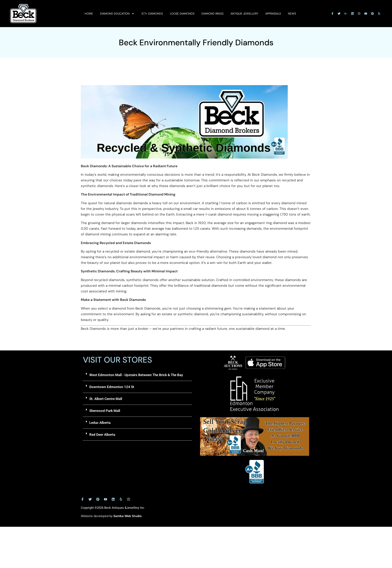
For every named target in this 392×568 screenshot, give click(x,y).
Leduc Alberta (100, 423)
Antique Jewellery (244, 14)
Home (89, 14)
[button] (137, 375)
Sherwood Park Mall (105, 411)
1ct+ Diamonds (152, 14)
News (292, 14)
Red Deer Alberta (102, 435)
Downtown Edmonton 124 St (112, 387)
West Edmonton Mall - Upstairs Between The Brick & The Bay (136, 375)
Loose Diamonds (182, 14)
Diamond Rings (212, 14)
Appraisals (273, 14)
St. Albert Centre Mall (106, 399)
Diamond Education (117, 14)
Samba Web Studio (128, 516)
